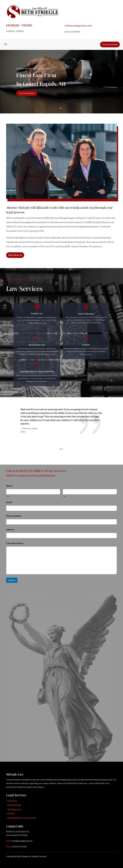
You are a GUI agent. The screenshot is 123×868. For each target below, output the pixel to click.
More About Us (15, 255)
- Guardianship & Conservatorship (21, 818)
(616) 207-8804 (72, 32)
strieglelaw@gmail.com (78, 26)
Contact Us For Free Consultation (33, 68)
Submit (12, 580)
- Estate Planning (13, 805)
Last (65, 496)
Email (10, 502)
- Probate (10, 813)
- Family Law (12, 801)
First (8, 496)
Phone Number (14, 516)
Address (10, 530)
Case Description (15, 543)
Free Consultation (27, 93)
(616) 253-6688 (19, 846)
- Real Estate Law (14, 809)
